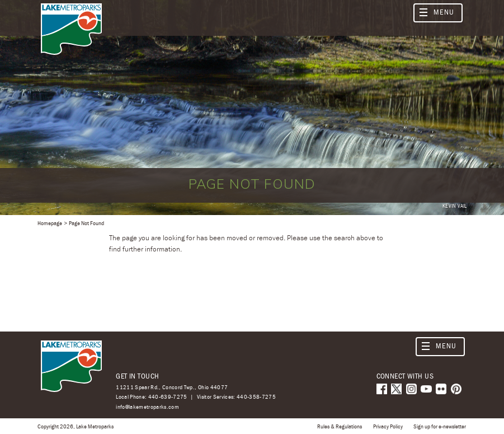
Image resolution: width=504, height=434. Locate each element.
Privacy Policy (388, 426)
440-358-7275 (256, 396)
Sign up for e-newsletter (440, 426)
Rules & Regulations (340, 426)
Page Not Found (86, 223)
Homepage (50, 223)
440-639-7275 (168, 396)
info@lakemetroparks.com (147, 407)
